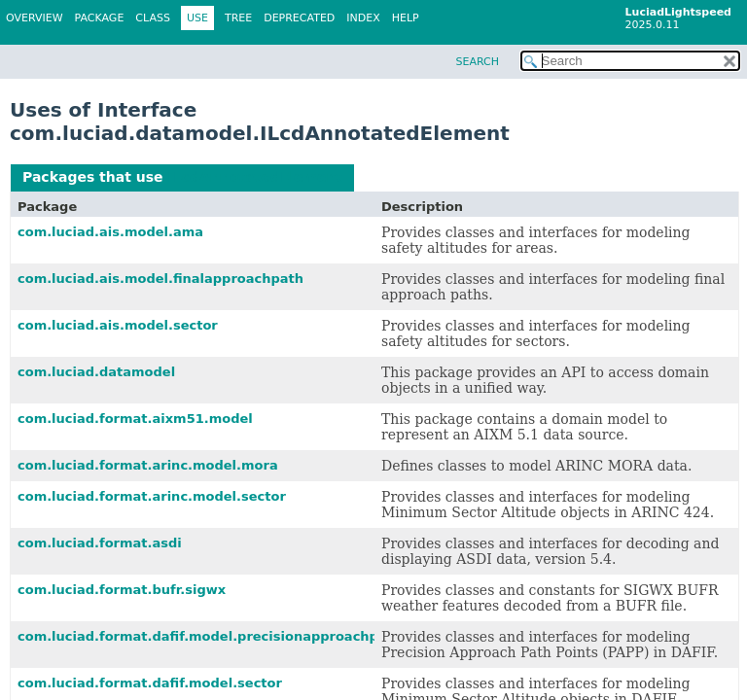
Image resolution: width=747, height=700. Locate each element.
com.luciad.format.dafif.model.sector (150, 683)
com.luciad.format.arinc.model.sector (152, 496)
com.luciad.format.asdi (100, 543)
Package (100, 18)
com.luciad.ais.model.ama (110, 232)
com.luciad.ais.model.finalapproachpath (160, 279)
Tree (238, 18)
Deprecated (299, 18)
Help (406, 18)
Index (363, 18)
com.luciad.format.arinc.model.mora (148, 465)
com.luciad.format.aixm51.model (135, 419)
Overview (35, 18)
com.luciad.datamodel (96, 372)
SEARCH (477, 62)
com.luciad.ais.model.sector (118, 325)
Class (153, 18)
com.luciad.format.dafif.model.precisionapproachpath (210, 636)
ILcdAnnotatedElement (255, 177)
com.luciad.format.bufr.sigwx (122, 590)
